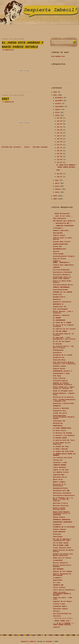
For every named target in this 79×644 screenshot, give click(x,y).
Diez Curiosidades (60, 309)
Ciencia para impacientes (63, 265)
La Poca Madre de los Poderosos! (62, 443)
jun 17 (60, 136)
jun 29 (60, 121)
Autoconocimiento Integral (64, 256)
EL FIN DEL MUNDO (60, 331)
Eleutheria (57, 353)
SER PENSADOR (58, 569)
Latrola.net (58, 460)
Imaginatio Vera (60, 411)
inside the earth (60, 413)
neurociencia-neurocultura (64, 496)
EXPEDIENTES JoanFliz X (63, 371)
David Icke (57, 295)
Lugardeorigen (59, 475)
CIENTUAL (57, 267)
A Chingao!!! (58, 228)
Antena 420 (57, 247)
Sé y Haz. (57, 583)
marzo (58, 186)
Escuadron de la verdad (63, 355)
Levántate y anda (60, 463)
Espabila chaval (60, 366)
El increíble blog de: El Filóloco (63, 335)
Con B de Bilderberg (61, 270)
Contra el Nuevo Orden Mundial (62, 282)
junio (58, 115)
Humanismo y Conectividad (63, 403)
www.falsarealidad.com (62, 614)
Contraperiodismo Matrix (63, 285)
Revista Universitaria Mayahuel (62, 566)
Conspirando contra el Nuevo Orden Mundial (62, 278)
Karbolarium (58, 423)
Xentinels (57, 616)
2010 (56, 196)
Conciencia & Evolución (63, 272)
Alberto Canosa (59, 235)
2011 (56, 95)
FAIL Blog (57, 376)
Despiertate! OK (60, 307)
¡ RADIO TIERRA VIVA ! (62, 621)
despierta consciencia (62, 302)
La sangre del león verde (63, 451)
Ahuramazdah (58, 233)
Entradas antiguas (40, 147)
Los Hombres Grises (61, 472)
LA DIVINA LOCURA (60, 438)
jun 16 (60, 139)
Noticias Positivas (61, 506)
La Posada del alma (61, 447)
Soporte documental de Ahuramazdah (62, 575)
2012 (56, 92)
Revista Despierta (60, 563)
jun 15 (60, 142)
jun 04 (60, 160)
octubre (59, 104)
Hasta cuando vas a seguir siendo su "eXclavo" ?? (64, 388)
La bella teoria (60, 431)
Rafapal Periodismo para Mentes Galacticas (63, 555)
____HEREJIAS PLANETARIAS (63, 226)
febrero (59, 189)
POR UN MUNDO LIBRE (61, 545)
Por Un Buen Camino (61, 543)
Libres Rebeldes (60, 467)
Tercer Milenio (59, 588)
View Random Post (58, 56)
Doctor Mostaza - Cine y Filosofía (63, 312)
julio (58, 113)
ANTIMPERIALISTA (60, 249)
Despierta (57, 299)
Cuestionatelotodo (60, 290)
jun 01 (60, 177)
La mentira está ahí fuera (64, 440)
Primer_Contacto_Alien (62, 548)
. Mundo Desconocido (61, 214)
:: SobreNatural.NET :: (63, 223)
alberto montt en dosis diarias (63, 239)
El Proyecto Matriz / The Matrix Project (63, 347)
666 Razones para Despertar (64, 221)
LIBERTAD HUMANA (60, 465)
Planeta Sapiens (60, 529)
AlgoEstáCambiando (60, 244)
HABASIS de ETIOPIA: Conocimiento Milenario (63, 384)
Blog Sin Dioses (60, 259)
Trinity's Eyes (59, 604)
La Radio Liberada (60, 449)
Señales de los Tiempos (63, 572)
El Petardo (57, 344)
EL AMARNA (57, 318)
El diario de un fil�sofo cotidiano (63, 326)
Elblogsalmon (58, 350)
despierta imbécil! (29, 642)
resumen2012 (58, 560)
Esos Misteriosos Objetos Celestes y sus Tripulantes (64, 363)
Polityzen (57, 534)
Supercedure (58, 580)
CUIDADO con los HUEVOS (63, 292)
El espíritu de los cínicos (64, 329)
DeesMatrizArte (59, 297)
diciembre (59, 98)
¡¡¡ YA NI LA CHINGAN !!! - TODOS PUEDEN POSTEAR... (64, 624)
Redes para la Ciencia (62, 558)
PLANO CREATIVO (59, 532)
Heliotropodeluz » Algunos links (64, 394)
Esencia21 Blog (59, 360)
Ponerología (58, 537)
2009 (56, 199)
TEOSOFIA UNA (58, 585)
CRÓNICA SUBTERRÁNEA (61, 287)
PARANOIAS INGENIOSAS (62, 520)
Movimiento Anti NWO (61, 491)
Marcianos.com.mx (60, 477)
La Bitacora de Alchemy (63, 433)
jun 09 (60, 154)
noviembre (59, 101)
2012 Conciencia (60, 218)
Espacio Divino (59, 369)
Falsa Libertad (59, 378)
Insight (49, 642)
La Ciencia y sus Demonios (64, 435)
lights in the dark (61, 470)
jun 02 (60, 174)
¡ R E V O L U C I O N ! (63, 618)
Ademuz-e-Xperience (61, 231)
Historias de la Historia (63, 397)
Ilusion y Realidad (61, 408)
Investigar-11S (59, 421)
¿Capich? (57, 627)
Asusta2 (56, 251)
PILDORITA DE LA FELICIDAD (64, 527)
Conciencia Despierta (62, 275)
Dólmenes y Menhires (61, 315)
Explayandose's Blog (61, 374)
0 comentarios (8, 50)
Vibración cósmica (60, 609)
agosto (58, 110)
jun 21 (60, 127)
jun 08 (60, 157)
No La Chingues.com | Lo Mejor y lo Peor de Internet (63, 499)
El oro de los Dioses (62, 342)
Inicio (27, 147)
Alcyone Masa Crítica (62, 242)
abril (58, 183)
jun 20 (60, 130)
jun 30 (60, 118)
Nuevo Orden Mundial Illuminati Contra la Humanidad (62, 513)
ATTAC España (58, 254)
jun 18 (60, 133)
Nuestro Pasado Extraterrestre (59, 509)
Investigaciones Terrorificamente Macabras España (64, 417)
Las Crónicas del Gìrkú (63, 458)
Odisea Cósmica (59, 517)
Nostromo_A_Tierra (60, 503)
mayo (57, 180)
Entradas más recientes (11, 147)
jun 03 (60, 163)
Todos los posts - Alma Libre (63, 598)
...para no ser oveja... (63, 216)
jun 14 (60, 145)
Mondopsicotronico (60, 488)
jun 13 (60, 148)
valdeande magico (60, 606)
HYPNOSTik (57, 406)
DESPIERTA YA (58, 304)
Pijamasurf (57, 525)
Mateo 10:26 (58, 480)
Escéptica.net (59, 358)
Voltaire (57, 611)
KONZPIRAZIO (58, 426)
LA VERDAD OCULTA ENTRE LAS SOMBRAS (64, 455)
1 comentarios (8, 102)
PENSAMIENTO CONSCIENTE (63, 522)
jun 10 (60, 151)
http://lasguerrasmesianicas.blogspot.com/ (64, 400)
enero (58, 192)
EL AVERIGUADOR (59, 320)
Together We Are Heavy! (63, 602)
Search (74, 42)
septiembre (60, 107)
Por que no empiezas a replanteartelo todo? (62, 540)
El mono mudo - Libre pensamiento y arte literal (64, 338)
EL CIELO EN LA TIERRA (62, 323)
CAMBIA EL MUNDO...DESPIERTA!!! (62, 262)
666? (6, 99)
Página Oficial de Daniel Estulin (63, 551)
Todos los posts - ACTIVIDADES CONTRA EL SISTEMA (62, 594)
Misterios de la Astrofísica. (60, 485)
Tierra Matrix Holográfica (64, 590)
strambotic (57, 578)
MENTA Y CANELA (59, 482)
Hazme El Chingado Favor (63, 391)
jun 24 (60, 124)
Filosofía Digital (60, 381)
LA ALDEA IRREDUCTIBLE (62, 428)
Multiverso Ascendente (62, 493)
